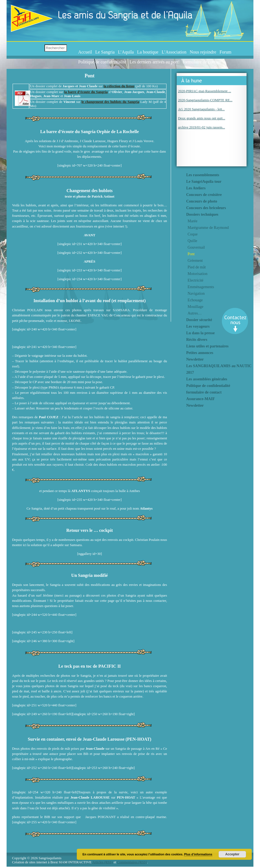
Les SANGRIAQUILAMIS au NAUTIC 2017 (219, 369)
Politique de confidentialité (102, 62)
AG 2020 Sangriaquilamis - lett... (201, 109)
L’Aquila (126, 52)
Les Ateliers (196, 188)
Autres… (195, 313)
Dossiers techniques (202, 214)
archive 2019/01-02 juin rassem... (201, 127)
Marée (193, 221)
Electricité (196, 280)
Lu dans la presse (200, 333)
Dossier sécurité (199, 320)
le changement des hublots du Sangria (110, 102)
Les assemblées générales (207, 379)
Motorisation (197, 274)
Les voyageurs (198, 326)
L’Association (174, 52)
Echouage (195, 300)
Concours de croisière (204, 195)
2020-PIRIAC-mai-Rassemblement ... (204, 91)
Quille (192, 241)
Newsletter (195, 359)
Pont (191, 254)
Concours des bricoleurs (206, 208)
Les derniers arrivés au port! (154, 62)
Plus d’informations (198, 854)
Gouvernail (196, 247)
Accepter (232, 854)
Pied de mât (197, 267)
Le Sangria (105, 52)
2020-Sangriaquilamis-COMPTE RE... (205, 100)
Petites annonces (200, 353)
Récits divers (197, 340)
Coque (193, 234)
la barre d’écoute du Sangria (86, 92)
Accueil (85, 52)
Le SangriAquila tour (204, 182)
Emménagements (201, 287)
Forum (225, 52)
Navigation (196, 293)
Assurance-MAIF (200, 399)
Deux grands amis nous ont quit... (202, 118)
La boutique (148, 52)
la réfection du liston (119, 86)
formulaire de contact (202, 62)
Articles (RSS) (102, 862)
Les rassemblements (203, 175)
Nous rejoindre (203, 52)
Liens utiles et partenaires (207, 346)
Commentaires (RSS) (132, 862)
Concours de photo (202, 201)
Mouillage (196, 307)
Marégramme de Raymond (208, 228)
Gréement (195, 261)
